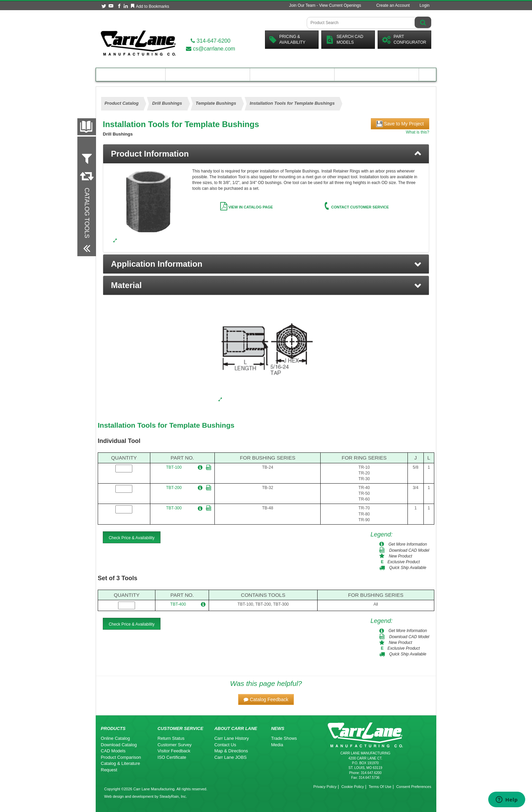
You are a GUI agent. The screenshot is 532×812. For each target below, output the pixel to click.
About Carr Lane (377, 74)
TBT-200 (174, 488)
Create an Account (393, 5)
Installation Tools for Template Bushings (166, 425)
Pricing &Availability (287, 39)
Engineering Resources (208, 74)
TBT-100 (174, 467)
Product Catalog (131, 74)
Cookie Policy (353, 787)
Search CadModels (345, 39)
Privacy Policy (325, 787)
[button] (266, 264)
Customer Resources (292, 74)
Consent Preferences (414, 787)
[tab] (266, 154)
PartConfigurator (404, 39)
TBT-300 (174, 508)
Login (425, 5)
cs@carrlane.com (211, 49)
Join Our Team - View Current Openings (325, 5)
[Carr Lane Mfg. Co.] (138, 43)
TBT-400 (178, 604)
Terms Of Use (380, 787)
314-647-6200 (211, 41)
